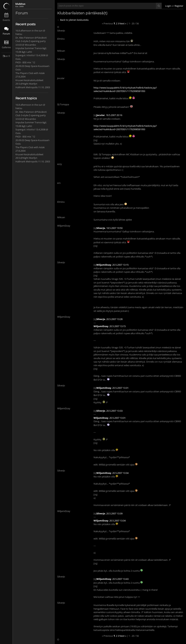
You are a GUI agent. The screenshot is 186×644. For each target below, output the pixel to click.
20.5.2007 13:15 (120, 265)
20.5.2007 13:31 (120, 388)
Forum (6, 34)
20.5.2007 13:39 (114, 513)
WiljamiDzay (104, 265)
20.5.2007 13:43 (120, 579)
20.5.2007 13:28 (114, 319)
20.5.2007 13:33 (114, 411)
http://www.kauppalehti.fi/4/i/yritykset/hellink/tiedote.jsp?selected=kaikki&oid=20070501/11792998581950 (125, 89)
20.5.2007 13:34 (120, 473)
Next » (123, 23)
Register (179, 6)
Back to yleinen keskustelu (74, 20)
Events (6, 20)
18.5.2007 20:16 (114, 115)
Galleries (6, 47)
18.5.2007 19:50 (114, 228)
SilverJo (101, 228)
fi (9, 56)
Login (168, 6)
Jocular (101, 115)
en (7, 56)
